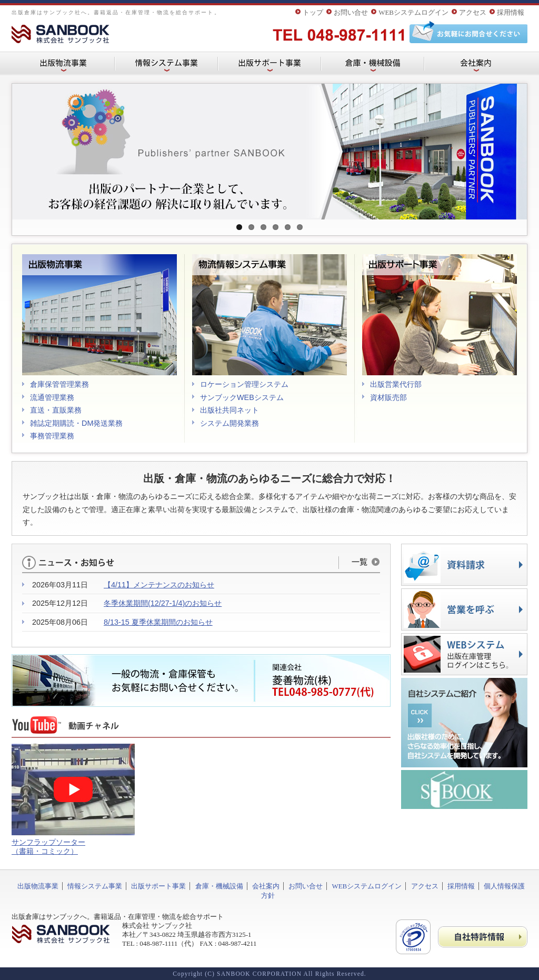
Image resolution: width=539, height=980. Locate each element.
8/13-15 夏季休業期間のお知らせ (158, 622)
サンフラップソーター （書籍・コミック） (48, 847)
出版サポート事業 (158, 886)
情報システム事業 (95, 886)
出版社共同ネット (229, 410)
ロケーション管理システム (244, 384)
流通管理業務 (52, 397)
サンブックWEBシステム (242, 397)
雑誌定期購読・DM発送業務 (76, 423)
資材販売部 (388, 397)
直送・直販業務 (56, 410)
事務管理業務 (52, 436)
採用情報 (511, 12)
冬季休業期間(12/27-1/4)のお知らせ (163, 603)
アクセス (473, 12)
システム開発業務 (229, 423)
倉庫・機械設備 (219, 886)
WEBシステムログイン (413, 12)
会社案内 (266, 886)
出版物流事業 (38, 886)
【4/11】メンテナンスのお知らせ (159, 585)
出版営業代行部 (396, 384)
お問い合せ (351, 12)
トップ (313, 12)
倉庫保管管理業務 (59, 384)
